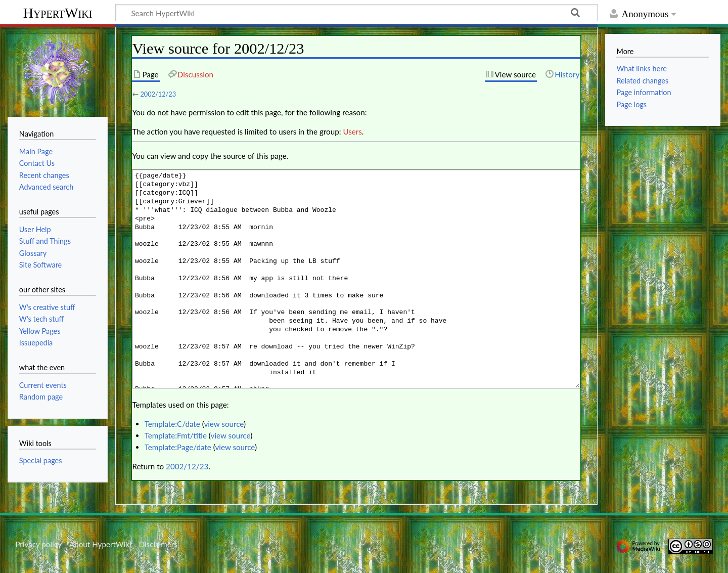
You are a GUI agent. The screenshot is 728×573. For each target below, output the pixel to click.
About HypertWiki (100, 544)
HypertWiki (58, 13)
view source (224, 424)
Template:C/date (172, 424)
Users (352, 131)
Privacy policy (38, 544)
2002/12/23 (158, 94)
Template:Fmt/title (176, 435)
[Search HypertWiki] (356, 13)
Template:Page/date (178, 447)
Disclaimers (158, 544)
